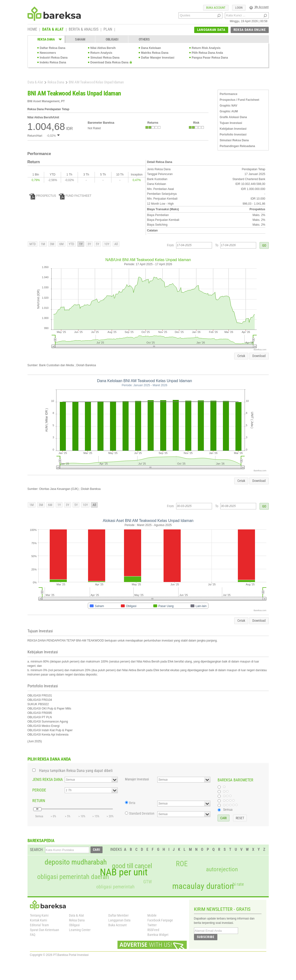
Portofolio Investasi (233, 135)
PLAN (108, 30)
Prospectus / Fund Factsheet (240, 100)
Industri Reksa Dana (54, 58)
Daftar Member (118, 915)
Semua (228, 810)
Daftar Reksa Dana (53, 48)
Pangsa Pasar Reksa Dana (210, 58)
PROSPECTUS (43, 196)
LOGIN (239, 8)
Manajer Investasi (137, 779)
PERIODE (39, 790)
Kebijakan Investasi (233, 129)
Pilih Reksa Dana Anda (207, 53)
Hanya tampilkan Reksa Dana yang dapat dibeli (76, 771)
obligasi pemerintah (115, 887)
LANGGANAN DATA (211, 30)
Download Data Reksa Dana (110, 62)
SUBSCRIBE (206, 937)
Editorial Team (39, 925)
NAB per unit (124, 872)
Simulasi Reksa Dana (105, 58)
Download (259, 356)
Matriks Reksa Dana (155, 53)
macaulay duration (203, 886)
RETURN (39, 801)
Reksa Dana (56, 82)
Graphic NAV (229, 106)
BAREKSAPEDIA (41, 841)
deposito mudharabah (76, 862)
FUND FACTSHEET (75, 196)
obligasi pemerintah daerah (73, 877)
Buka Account (117, 925)
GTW (148, 882)
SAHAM (80, 39)
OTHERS (144, 39)
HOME (32, 30)
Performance (229, 94)
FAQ (33, 935)
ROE (182, 864)
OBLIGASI (112, 39)
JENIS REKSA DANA (48, 780)
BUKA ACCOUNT (216, 8)
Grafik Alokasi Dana (233, 117)
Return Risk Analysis (206, 48)
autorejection (222, 869)
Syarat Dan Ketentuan (45, 930)
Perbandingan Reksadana (237, 146)
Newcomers (48, 53)
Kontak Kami (38, 920)
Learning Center (80, 930)
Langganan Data (119, 920)
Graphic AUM (229, 111)
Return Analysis (101, 53)
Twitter (152, 925)
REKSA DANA (46, 39)
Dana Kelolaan (151, 48)
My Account (259, 7)
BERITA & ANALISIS (84, 30)
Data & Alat (35, 82)
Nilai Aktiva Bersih (103, 48)
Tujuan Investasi (231, 123)
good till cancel (132, 866)
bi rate (238, 884)
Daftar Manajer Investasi (158, 58)
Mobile (152, 915)
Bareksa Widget (158, 935)
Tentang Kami (39, 915)
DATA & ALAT (53, 30)
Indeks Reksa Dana (53, 62)
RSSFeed (153, 930)
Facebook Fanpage (160, 920)
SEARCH (36, 850)
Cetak (241, 356)
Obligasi (74, 925)
